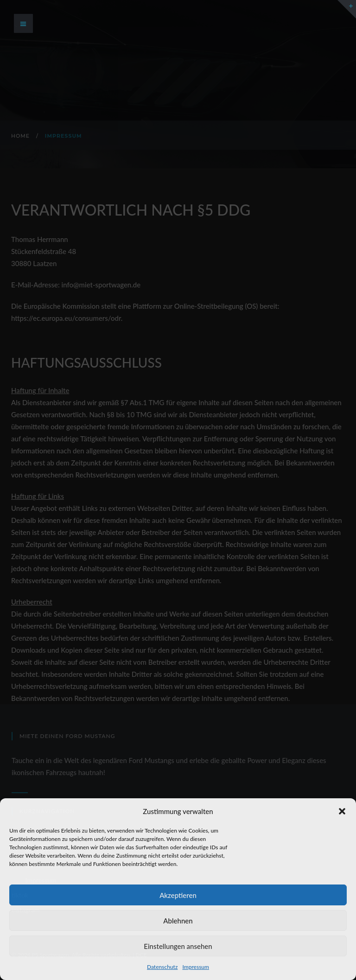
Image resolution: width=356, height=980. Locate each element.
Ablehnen (178, 921)
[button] (342, 811)
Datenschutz (162, 967)
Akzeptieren (178, 895)
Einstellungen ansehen (178, 946)
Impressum (196, 967)
